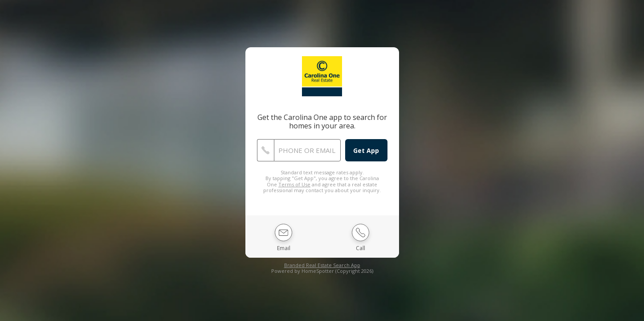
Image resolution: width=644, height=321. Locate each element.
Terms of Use (294, 184)
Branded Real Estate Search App (322, 265)
